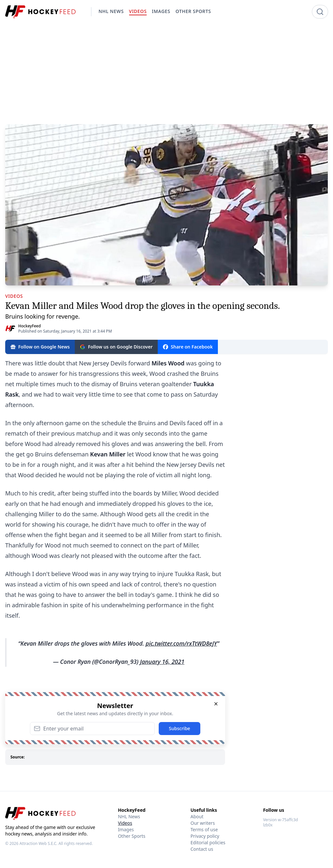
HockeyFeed (29, 326)
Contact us (202, 849)
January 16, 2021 (162, 662)
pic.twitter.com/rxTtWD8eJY (181, 643)
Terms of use (204, 829)
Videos (125, 823)
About (197, 816)
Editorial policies (208, 842)
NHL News (129, 816)
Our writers (203, 823)
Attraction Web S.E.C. (39, 843)
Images (126, 829)
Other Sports (132, 836)
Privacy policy (205, 836)
